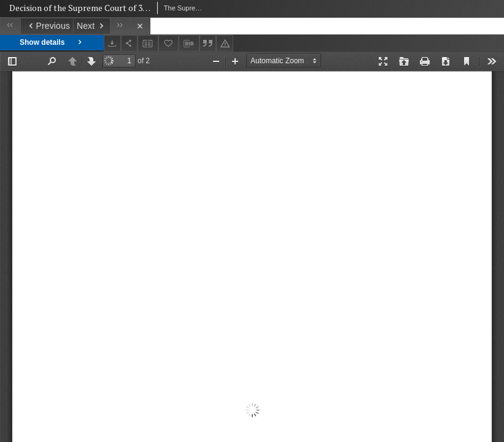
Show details (52, 43)
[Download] (112, 43)
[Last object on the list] (120, 26)
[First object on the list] (10, 26)
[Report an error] (225, 43)
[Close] (140, 26)
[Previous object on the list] (47, 26)
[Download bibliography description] (189, 44)
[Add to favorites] (169, 43)
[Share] (130, 43)
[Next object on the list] (91, 26)
